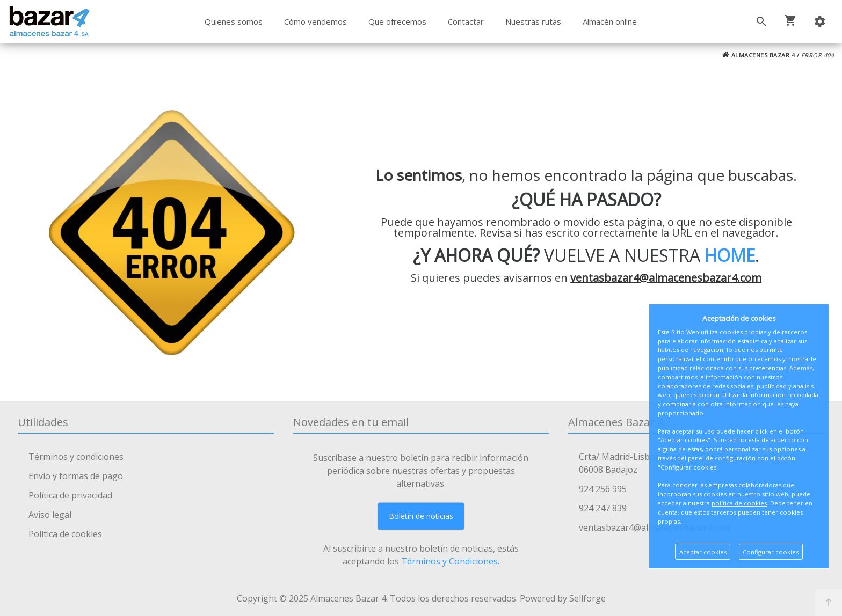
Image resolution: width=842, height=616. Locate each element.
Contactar (466, 21)
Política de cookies (65, 534)
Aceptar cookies (703, 552)
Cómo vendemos (315, 21)
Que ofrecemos (397, 21)
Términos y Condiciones (449, 561)
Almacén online (610, 21)
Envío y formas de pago (76, 476)
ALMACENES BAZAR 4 (759, 55)
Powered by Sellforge (563, 598)
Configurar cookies (771, 552)
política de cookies (739, 503)
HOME (730, 255)
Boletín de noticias (421, 516)
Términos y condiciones (76, 457)
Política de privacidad (70, 495)
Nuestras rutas (533, 21)
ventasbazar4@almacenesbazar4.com (666, 278)
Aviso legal (50, 515)
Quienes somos (234, 21)
